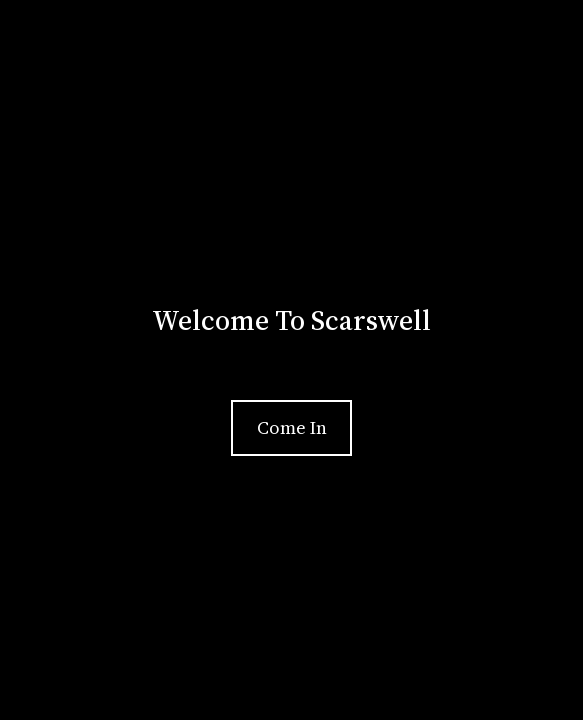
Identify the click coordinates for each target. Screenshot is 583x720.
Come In (292, 427)
